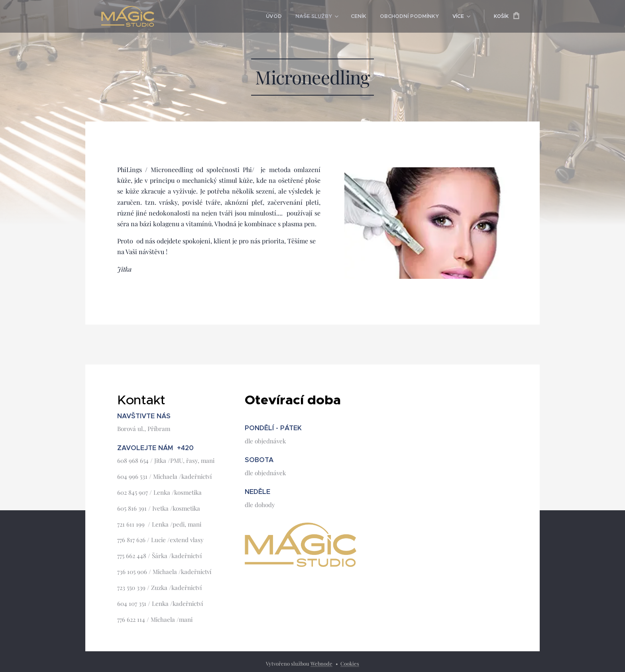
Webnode (321, 663)
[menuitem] (280, 16)
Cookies (350, 663)
